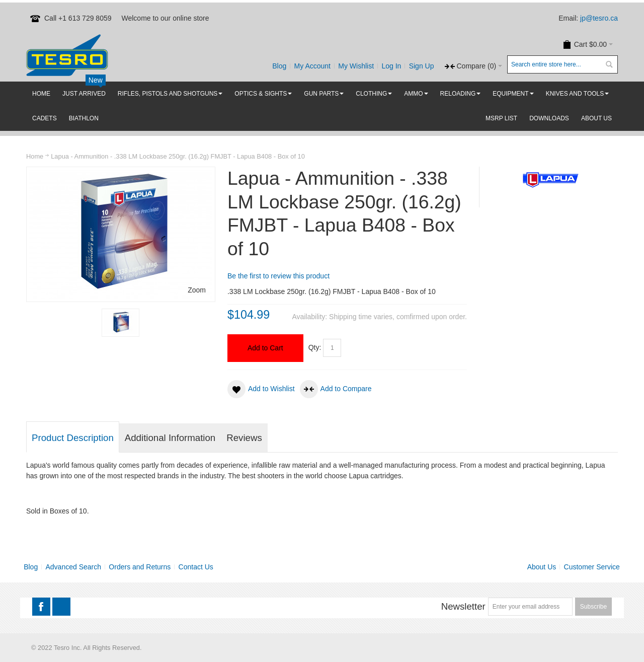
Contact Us (196, 567)
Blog (279, 66)
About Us (542, 567)
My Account (312, 66)
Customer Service (592, 567)
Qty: (315, 347)
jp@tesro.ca (599, 18)
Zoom (197, 290)
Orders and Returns (140, 567)
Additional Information (170, 438)
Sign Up (422, 66)
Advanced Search (74, 567)
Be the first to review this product (278, 276)
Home (35, 156)
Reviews (244, 438)
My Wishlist (356, 66)
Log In (391, 66)
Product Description (73, 438)
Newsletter (463, 606)
